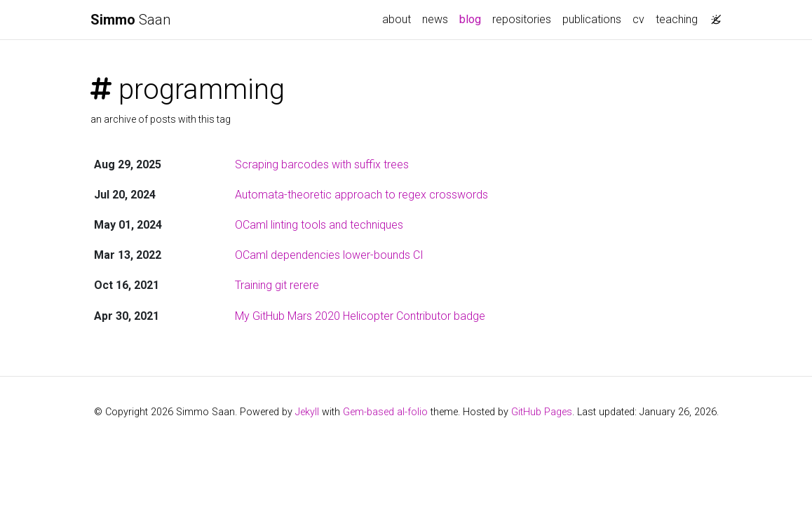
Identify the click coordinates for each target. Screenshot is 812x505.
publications (592, 19)
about (397, 19)
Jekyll (307, 412)
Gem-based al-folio (385, 412)
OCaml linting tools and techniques (319, 225)
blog (473, 18)
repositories (522, 19)
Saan (130, 20)
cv (638, 19)
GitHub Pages (542, 412)
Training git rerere (277, 285)
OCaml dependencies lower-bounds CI (329, 255)
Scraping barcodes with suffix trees (322, 164)
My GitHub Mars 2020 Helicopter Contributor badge (360, 316)
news (435, 19)
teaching (677, 19)
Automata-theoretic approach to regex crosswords (361, 195)
